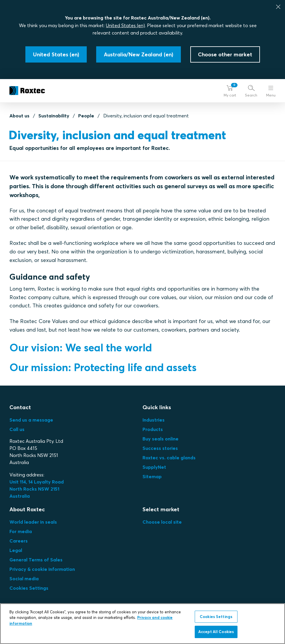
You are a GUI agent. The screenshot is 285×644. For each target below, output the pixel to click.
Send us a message (31, 420)
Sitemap (152, 476)
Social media (24, 579)
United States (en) (125, 25)
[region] (142, 624)
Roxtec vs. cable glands (169, 458)
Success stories (160, 448)
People (86, 116)
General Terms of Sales (36, 560)
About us (19, 116)
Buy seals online (160, 439)
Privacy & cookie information (42, 569)
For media (21, 531)
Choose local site (162, 522)
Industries (154, 420)
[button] (230, 91)
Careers (19, 541)
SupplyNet (154, 467)
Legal (16, 550)
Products (153, 429)
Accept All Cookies (216, 632)
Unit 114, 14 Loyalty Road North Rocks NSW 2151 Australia (37, 489)
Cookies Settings (29, 588)
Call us (17, 429)
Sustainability (54, 116)
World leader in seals (33, 522)
